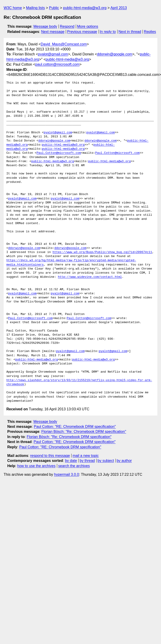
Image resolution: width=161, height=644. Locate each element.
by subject (106, 461)
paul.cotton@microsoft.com (57, 64)
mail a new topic (86, 456)
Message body (45, 26)
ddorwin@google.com (115, 54)
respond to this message (50, 456)
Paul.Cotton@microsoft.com (59, 153)
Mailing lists (35, 8)
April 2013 (119, 8)
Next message (53, 32)
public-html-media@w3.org (85, 8)
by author (124, 461)
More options (88, 26)
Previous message (82, 32)
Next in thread (130, 32)
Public (54, 8)
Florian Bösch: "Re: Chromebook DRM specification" (84, 432)
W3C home (13, 8)
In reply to (108, 32)
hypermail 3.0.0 (66, 474)
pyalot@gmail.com (53, 54)
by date (71, 461)
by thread (87, 461)
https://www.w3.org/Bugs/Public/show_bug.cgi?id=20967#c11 (102, 252)
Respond (67, 26)
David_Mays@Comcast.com (64, 44)
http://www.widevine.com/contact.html (90, 277)
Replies (150, 32)
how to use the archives (36, 466)
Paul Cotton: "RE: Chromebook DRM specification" (75, 427)
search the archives (74, 466)
